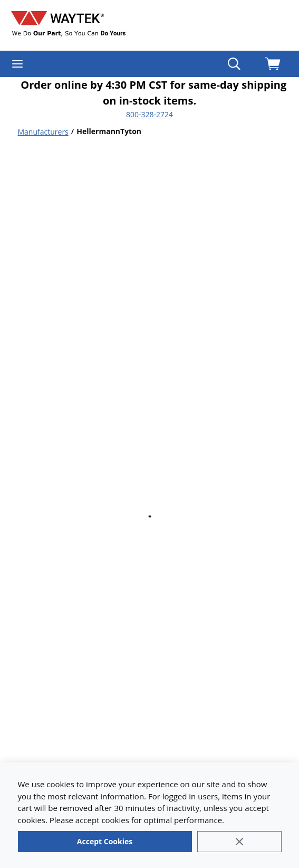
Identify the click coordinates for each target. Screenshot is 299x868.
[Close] (239, 842)
